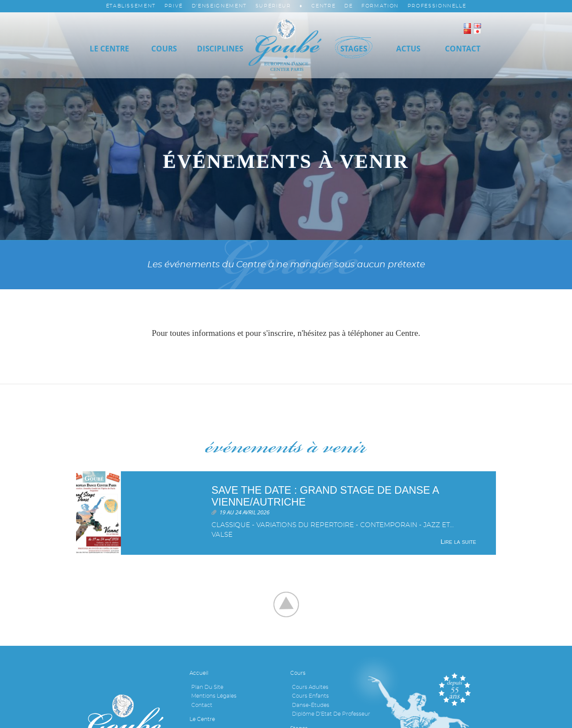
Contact (202, 705)
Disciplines (220, 49)
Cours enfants (310, 696)
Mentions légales (214, 696)
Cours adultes (310, 687)
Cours (164, 49)
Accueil (199, 673)
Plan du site (207, 687)
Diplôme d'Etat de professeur (331, 714)
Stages (354, 49)
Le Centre (109, 49)
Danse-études (311, 705)
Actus (408, 49)
